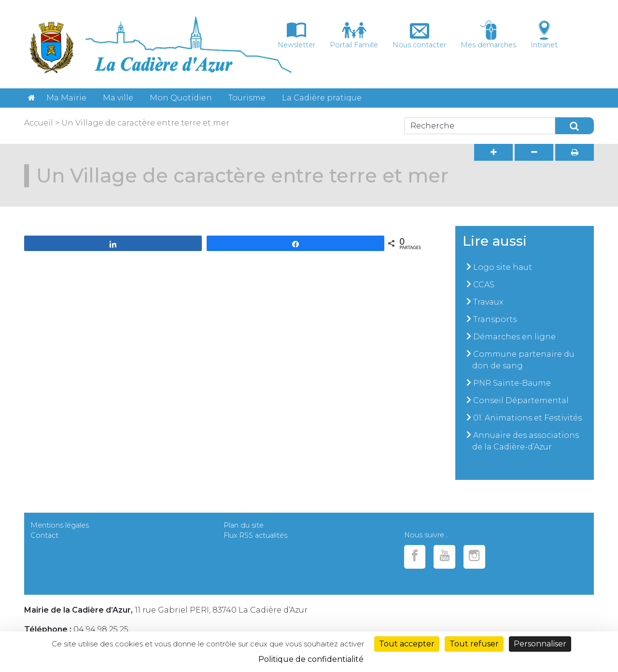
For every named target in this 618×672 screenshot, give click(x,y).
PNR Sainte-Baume (512, 383)
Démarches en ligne (514, 337)
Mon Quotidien (181, 98)
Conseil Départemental (521, 400)
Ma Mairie (66, 98)
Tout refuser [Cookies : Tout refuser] (474, 644)
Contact (44, 535)
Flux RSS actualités (255, 535)
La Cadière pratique (322, 98)
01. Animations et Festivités (527, 418)
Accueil (39, 123)
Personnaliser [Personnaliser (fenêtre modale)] (540, 644)
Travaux (488, 302)
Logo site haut (503, 267)
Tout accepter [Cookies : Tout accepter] (407, 644)
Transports (495, 319)
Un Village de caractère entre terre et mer (145, 123)
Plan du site (244, 525)
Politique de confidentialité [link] (311, 659)
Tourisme (247, 98)
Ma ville (118, 98)
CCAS (484, 285)
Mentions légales (60, 525)
